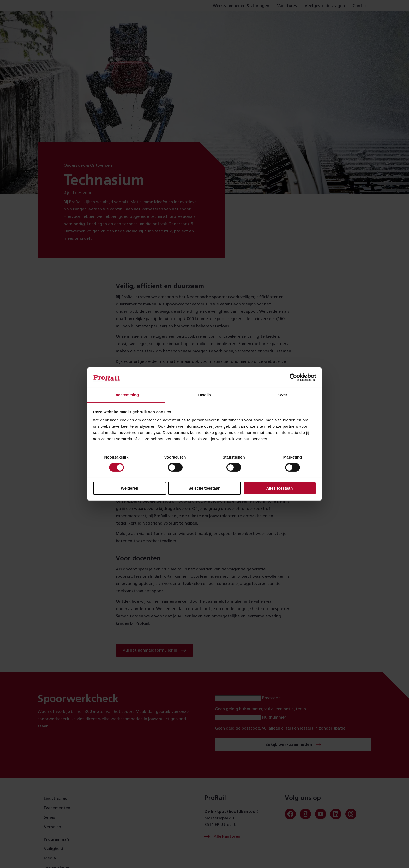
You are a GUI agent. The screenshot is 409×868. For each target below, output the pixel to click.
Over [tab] (283, 395)
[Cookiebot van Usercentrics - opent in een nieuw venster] (293, 377)
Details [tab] (204, 395)
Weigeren (130, 488)
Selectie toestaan (205, 488)
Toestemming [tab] (126, 395)
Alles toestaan (280, 488)
